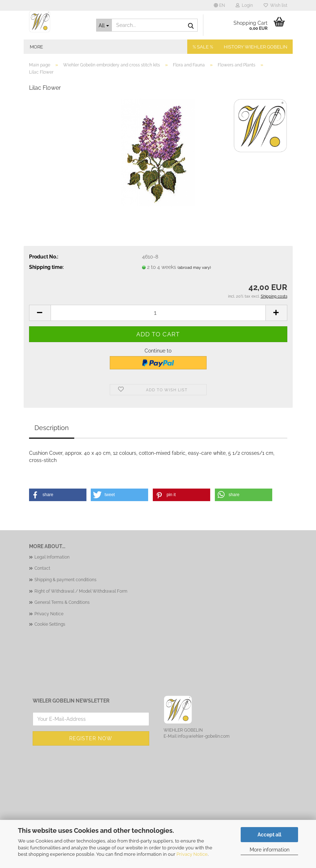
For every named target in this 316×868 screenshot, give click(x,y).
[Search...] (104, 25)
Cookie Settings (50, 624)
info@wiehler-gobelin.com (204, 736)
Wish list (275, 5)
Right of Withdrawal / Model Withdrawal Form (81, 591)
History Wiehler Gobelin (256, 47)
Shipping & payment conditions (65, 580)
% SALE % (203, 47)
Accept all (269, 835)
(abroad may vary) (194, 268)
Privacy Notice (192, 854)
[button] (219, 5)
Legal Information (52, 557)
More (36, 47)
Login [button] (244, 5)
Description (52, 428)
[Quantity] (158, 313)
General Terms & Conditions (62, 602)
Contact (42, 568)
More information (270, 850)
